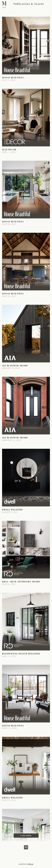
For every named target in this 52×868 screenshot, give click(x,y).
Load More (26, 836)
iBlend (31, 864)
